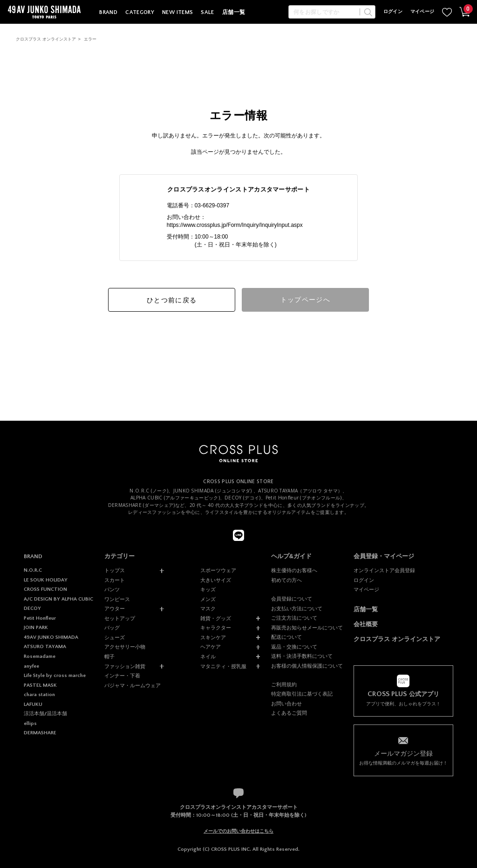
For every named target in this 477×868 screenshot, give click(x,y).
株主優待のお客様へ (294, 570)
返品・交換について (294, 647)
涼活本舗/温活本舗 (45, 714)
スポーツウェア (218, 570)
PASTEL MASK (40, 685)
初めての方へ (286, 580)
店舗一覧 (234, 12)
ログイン (393, 12)
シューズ (115, 637)
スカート (115, 580)
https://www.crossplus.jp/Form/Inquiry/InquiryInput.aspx (235, 225)
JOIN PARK (36, 628)
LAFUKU (33, 704)
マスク (208, 608)
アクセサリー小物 (125, 647)
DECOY (32, 608)
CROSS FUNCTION (45, 589)
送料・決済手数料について (302, 656)
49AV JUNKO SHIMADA (51, 637)
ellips (30, 724)
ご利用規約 (284, 684)
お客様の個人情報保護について (307, 666)
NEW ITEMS (177, 12)
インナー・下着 (122, 676)
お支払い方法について (297, 608)
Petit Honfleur (40, 618)
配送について (286, 637)
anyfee (31, 666)
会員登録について (292, 599)
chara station (39, 695)
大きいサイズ (216, 580)
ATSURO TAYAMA (45, 647)
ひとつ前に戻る (172, 300)
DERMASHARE (40, 733)
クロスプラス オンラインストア (46, 39)
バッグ (112, 628)
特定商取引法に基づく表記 (302, 694)
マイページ (422, 12)
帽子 (109, 656)
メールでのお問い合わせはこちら (238, 831)
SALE (207, 12)
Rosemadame (40, 656)
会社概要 (366, 624)
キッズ (208, 589)
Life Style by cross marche (55, 676)
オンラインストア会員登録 (384, 570)
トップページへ (306, 300)
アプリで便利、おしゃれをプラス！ (403, 698)
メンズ (208, 599)
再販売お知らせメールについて (307, 628)
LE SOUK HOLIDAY (46, 580)
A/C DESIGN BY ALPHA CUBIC (58, 599)
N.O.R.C (33, 570)
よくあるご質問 (289, 713)
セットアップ (120, 618)
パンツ (112, 589)
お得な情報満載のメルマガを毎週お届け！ (403, 757)
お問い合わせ (286, 704)
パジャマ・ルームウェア (133, 685)
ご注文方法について (294, 618)
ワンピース (117, 599)
